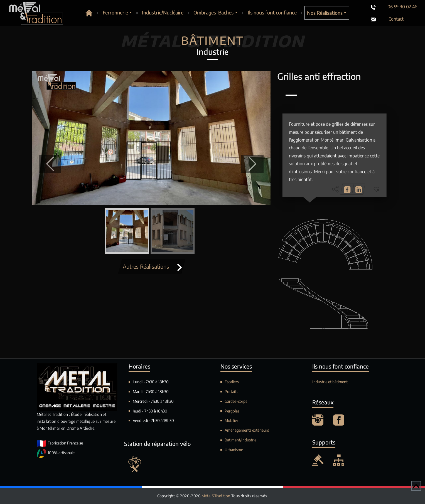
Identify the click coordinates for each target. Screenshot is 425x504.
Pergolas (232, 411)
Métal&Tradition (216, 496)
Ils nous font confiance (272, 13)
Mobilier (231, 420)
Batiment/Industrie (240, 440)
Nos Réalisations (325, 13)
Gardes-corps (236, 401)
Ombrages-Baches (213, 13)
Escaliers (232, 382)
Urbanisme (234, 450)
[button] (50, 164)
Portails (231, 391)
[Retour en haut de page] (416, 486)
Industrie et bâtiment (330, 382)
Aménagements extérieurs (247, 430)
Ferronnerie (115, 13)
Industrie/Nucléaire (163, 13)
